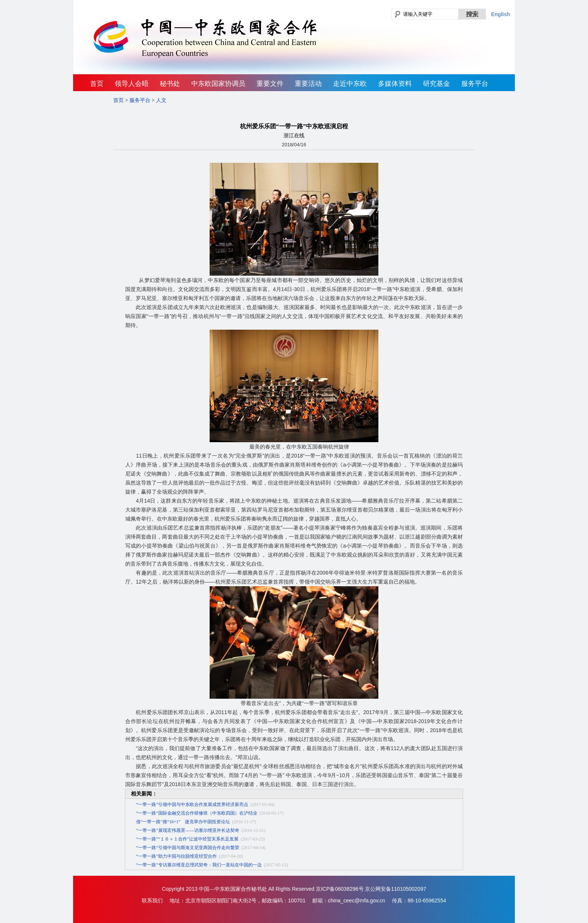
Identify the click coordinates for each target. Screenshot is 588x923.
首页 (97, 84)
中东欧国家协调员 (218, 84)
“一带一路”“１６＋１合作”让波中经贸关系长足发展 (187, 839)
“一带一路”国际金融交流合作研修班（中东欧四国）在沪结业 (197, 813)
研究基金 (436, 84)
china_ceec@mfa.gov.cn (357, 900)
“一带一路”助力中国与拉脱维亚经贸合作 (176, 856)
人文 (161, 100)
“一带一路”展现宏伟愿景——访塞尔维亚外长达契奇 (188, 830)
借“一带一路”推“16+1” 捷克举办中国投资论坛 (183, 822)
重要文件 (270, 84)
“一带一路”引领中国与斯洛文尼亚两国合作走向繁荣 (188, 848)
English (500, 14)
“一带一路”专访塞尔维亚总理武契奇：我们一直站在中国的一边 (199, 865)
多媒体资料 (395, 84)
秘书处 (170, 84)
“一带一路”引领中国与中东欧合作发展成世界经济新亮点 (192, 804)
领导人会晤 (132, 84)
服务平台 (475, 84)
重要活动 (308, 84)
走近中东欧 (350, 84)
